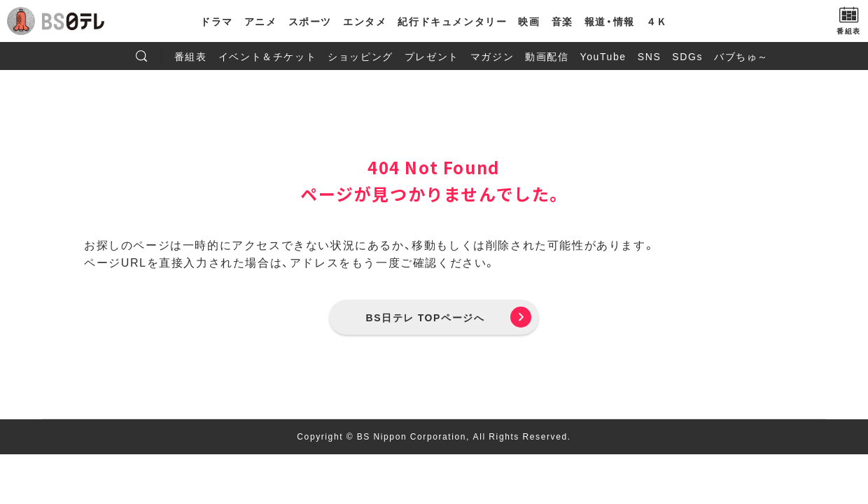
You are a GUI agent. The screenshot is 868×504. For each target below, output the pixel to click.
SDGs (687, 56)
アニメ (261, 21)
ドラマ (217, 21)
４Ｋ (657, 21)
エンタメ (365, 21)
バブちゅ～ (741, 56)
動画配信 (547, 56)
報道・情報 (610, 21)
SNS (650, 56)
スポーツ (310, 21)
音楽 (562, 21)
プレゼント (432, 56)
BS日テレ (73, 21)
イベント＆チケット (267, 56)
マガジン (492, 56)
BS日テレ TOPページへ (426, 317)
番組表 (191, 56)
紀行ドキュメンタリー (452, 21)
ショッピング (360, 56)
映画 (529, 21)
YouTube (603, 56)
